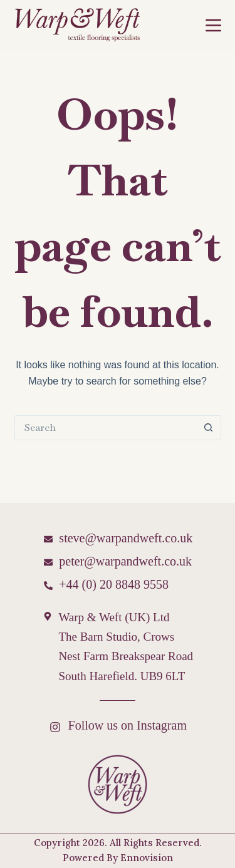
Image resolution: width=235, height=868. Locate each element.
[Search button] (209, 428)
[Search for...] (105, 428)
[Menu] (213, 25)
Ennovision (147, 858)
